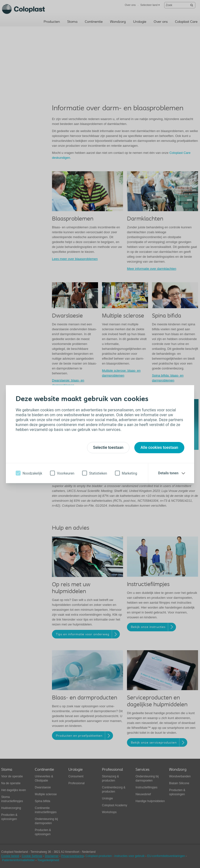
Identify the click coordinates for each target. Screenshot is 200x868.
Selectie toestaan (108, 447)
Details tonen (168, 473)
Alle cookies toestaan (159, 447)
